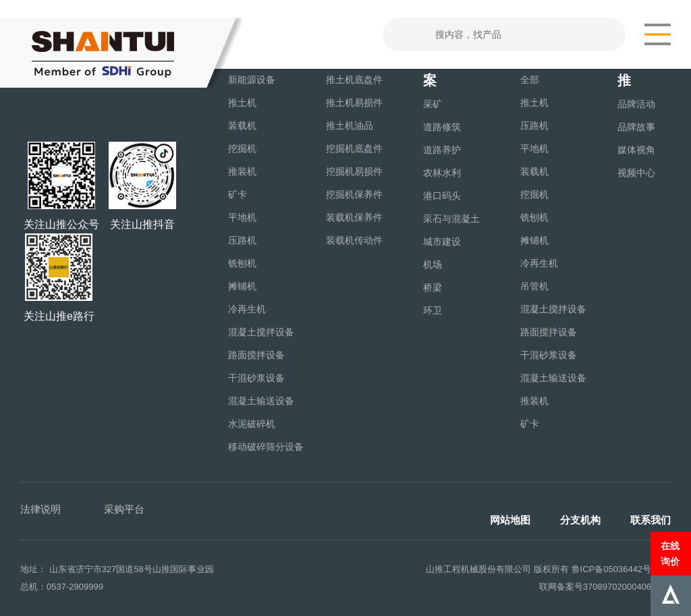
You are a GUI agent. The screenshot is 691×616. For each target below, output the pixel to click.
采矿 (433, 104)
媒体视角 (636, 150)
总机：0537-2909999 (62, 587)
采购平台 (124, 509)
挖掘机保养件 (354, 194)
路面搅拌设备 (256, 355)
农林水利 (442, 173)
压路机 (242, 240)
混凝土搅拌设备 (261, 332)
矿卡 (238, 194)
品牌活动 (636, 104)
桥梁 (433, 287)
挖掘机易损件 (354, 171)
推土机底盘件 (354, 80)
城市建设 (442, 242)
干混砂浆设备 (256, 378)
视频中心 (636, 173)
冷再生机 (247, 309)
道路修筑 (442, 127)
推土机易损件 (354, 103)
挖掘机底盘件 (354, 148)
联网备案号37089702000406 (595, 587)
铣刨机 (242, 263)
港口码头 (442, 196)
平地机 (242, 217)
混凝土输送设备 (261, 401)
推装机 (242, 171)
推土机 (242, 103)
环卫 (433, 310)
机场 (433, 264)
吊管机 (534, 286)
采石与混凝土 (451, 219)
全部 (530, 80)
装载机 (242, 125)
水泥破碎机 (252, 424)
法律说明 (40, 509)
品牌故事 (636, 127)
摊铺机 (242, 286)
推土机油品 (350, 125)
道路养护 (442, 150)
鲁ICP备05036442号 (612, 569)
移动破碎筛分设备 (266, 447)
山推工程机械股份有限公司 (478, 569)
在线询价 (670, 553)
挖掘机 (242, 148)
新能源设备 (252, 80)
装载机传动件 (354, 240)
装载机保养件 (354, 217)
